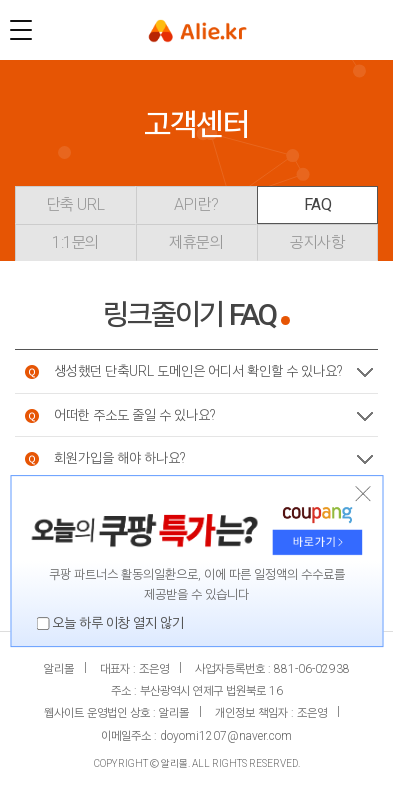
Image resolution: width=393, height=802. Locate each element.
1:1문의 (75, 242)
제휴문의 (196, 242)
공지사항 (317, 242)
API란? (196, 204)
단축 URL (75, 204)
